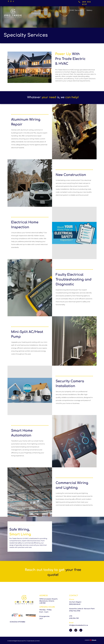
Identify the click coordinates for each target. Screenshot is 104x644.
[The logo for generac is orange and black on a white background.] (31, 615)
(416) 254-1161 (74, 618)
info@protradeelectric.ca (79, 625)
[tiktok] (13, 2)
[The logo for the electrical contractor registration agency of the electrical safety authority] (17, 615)
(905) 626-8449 (75, 604)
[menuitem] (34, 10)
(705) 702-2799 (75, 611)
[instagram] (11, 2)
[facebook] (8, 2)
